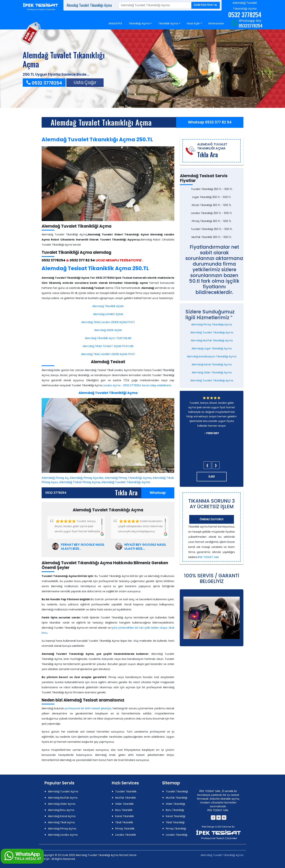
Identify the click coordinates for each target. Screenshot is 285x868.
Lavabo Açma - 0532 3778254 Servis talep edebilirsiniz (137, 385)
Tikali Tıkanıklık (124, 822)
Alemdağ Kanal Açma (62, 816)
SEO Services (224, 827)
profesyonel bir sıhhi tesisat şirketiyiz (88, 708)
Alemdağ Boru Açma (61, 810)
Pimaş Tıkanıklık (125, 829)
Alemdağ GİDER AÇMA (108, 330)
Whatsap (158, 493)
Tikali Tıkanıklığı (175, 822)
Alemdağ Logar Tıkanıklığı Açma (212, 348)
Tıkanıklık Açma (168, 23)
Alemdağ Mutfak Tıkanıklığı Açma (212, 340)
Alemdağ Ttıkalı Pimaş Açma (80, 482)
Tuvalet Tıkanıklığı (177, 791)
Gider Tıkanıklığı (175, 804)
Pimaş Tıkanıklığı (176, 829)
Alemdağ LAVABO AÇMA (108, 314)
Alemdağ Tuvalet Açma (63, 791)
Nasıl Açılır (193, 23)
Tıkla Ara (126, 492)
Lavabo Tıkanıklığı (177, 835)
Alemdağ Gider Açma (62, 804)
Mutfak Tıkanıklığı (176, 798)
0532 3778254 (44, 83)
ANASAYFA (115, 23)
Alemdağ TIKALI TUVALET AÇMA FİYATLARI (108, 346)
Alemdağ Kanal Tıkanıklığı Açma (212, 364)
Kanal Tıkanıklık (125, 816)
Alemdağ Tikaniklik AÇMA (108, 306)
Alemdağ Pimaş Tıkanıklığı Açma (128, 478)
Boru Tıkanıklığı (175, 810)
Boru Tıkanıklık (124, 810)
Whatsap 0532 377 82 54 (210, 122)
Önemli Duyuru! (212, 519)
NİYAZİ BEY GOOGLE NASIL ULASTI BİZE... (145, 547)
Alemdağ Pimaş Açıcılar (87, 478)
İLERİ (212, 477)
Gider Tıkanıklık (124, 804)
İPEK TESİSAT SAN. (208, 557)
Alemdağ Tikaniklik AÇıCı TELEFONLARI (108, 338)
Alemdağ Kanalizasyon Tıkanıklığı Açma (212, 356)
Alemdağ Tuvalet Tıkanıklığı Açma (101, 122)
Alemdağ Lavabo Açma (63, 835)
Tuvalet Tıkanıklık (126, 791)
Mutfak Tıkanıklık (126, 798)
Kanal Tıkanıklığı (175, 816)
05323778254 (251, 25)
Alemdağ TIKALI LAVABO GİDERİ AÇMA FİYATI (108, 354)
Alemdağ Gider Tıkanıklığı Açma (212, 372)
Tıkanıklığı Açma (139, 23)
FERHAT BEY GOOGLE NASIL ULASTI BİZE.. (83, 547)
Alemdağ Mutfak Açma (63, 798)
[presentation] (207, 465)
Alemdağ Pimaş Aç (55, 478)
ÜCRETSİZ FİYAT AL (206, 5)
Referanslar (216, 23)
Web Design (208, 827)
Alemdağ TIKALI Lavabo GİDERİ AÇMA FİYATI (108, 322)
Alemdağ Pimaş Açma (62, 829)
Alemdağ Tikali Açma (61, 822)
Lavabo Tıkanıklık (126, 835)
